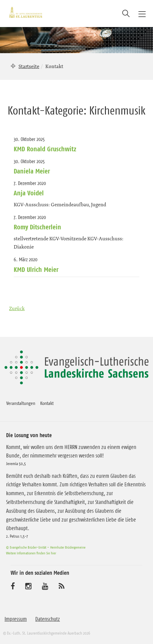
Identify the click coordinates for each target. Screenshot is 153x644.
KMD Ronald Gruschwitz (45, 149)
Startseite (29, 66)
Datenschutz (48, 619)
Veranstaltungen (21, 403)
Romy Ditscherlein (37, 227)
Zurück (17, 308)
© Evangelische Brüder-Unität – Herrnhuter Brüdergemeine (46, 547)
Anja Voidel (29, 193)
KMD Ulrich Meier (36, 269)
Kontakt (47, 403)
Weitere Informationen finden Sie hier (31, 553)
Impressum (16, 619)
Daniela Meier (32, 171)
